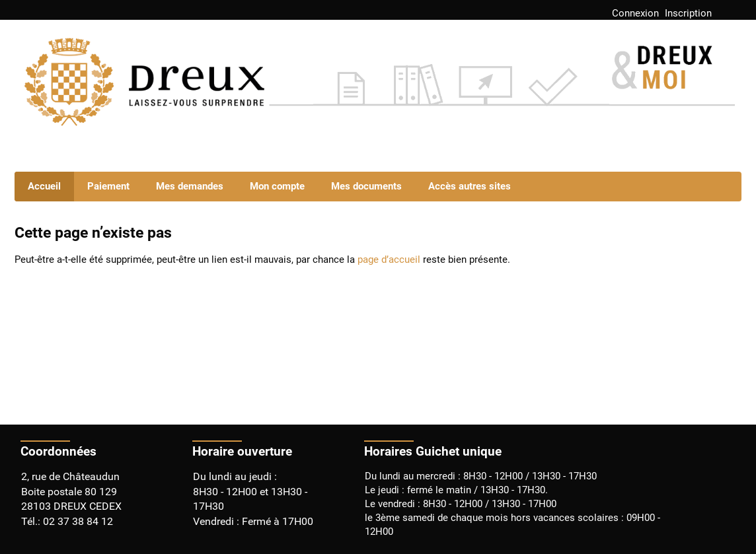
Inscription (688, 13)
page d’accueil (389, 260)
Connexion (635, 13)
